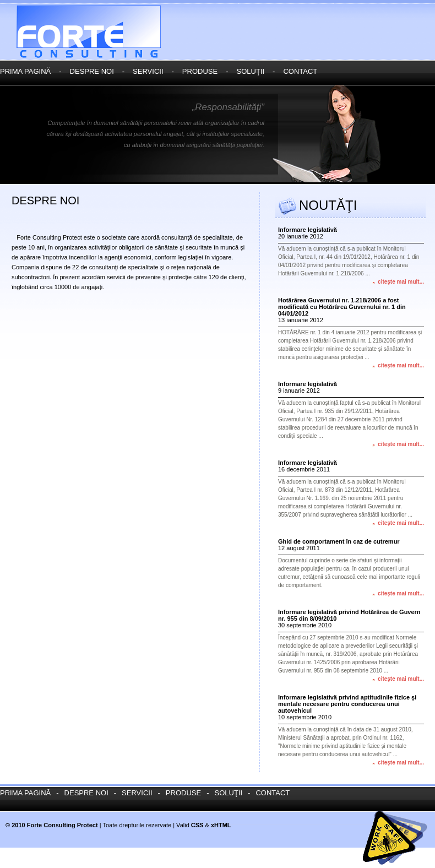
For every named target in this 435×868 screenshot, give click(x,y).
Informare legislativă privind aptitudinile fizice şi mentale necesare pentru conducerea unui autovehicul (347, 704)
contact (300, 71)
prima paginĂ (25, 71)
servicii (148, 71)
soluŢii (250, 71)
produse (200, 71)
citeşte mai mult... (401, 282)
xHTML (221, 825)
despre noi (92, 71)
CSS (197, 825)
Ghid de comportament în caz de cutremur (339, 541)
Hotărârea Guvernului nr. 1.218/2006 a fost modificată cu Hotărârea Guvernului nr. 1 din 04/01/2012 (342, 307)
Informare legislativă (308, 230)
